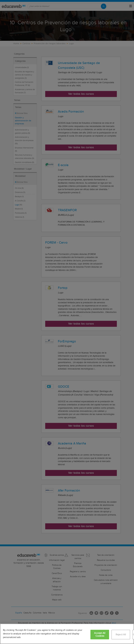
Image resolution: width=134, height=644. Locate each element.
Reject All (121, 635)
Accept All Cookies (100, 635)
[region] (67, 634)
